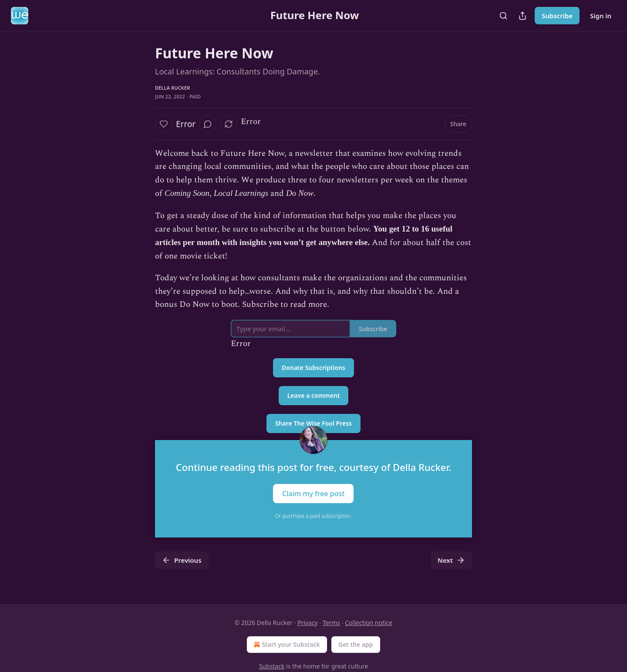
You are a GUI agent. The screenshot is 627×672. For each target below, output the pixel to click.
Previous (182, 560)
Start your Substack (286, 645)
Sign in (601, 16)
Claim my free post (313, 494)
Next (451, 560)
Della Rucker (172, 88)
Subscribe (557, 16)
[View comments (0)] (208, 124)
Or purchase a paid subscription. (314, 516)
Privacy (308, 623)
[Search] (503, 16)
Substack (272, 666)
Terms (331, 623)
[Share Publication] (522, 16)
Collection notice (369, 623)
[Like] (164, 124)
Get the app (356, 644)
